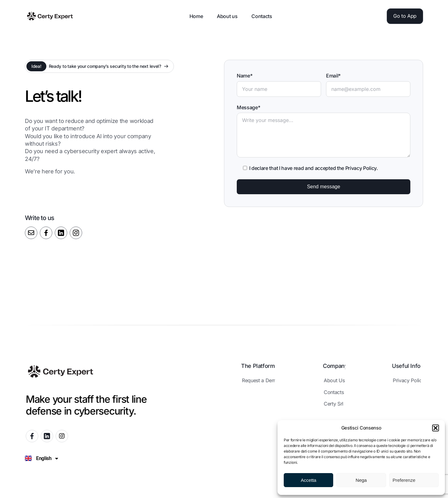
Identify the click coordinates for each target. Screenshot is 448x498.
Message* (248, 107)
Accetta (309, 480)
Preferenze (404, 480)
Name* (245, 76)
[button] (436, 428)
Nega (361, 480)
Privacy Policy (361, 168)
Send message (324, 187)
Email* (333, 76)
